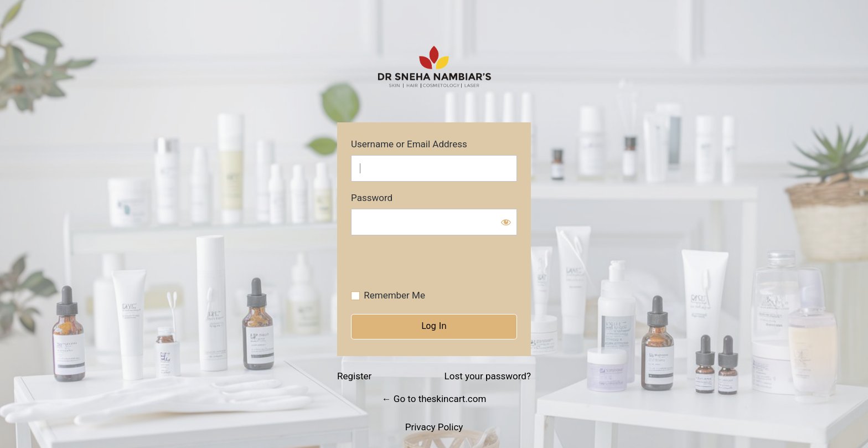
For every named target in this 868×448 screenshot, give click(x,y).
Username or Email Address (409, 144)
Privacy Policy (434, 427)
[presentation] (427, 265)
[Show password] (506, 222)
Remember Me (394, 295)
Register (354, 376)
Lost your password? (488, 376)
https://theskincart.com (434, 67)
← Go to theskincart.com (434, 399)
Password (372, 198)
